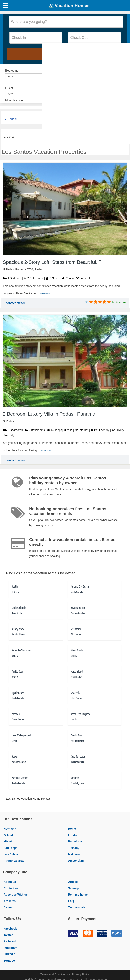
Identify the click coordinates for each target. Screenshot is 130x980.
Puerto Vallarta (14, 861)
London (73, 835)
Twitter (8, 935)
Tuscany (74, 848)
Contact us (11, 888)
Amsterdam (76, 861)
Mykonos (74, 854)
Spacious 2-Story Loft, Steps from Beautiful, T (52, 262)
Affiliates (10, 901)
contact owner (15, 303)
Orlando (9, 835)
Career (8, 907)
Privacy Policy (81, 974)
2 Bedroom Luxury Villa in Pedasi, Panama (49, 414)
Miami (8, 841)
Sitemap (74, 888)
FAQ (71, 901)
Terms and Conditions (54, 974)
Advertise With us (16, 895)
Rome (72, 829)
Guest (9, 88)
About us (10, 882)
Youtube (9, 961)
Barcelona (75, 841)
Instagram (10, 948)
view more (46, 293)
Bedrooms (12, 71)
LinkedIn (10, 954)
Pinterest (10, 941)
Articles (73, 882)
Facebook (10, 929)
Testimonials (77, 907)
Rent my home (78, 895)
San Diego (11, 848)
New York (10, 829)
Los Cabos (11, 854)
